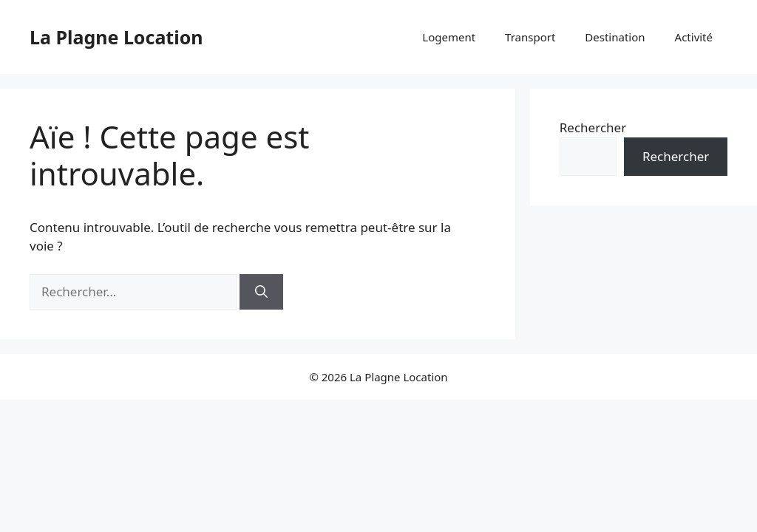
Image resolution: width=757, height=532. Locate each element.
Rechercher (593, 127)
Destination (615, 37)
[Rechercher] (261, 292)
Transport (530, 37)
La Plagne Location (116, 37)
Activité (694, 37)
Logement (449, 37)
